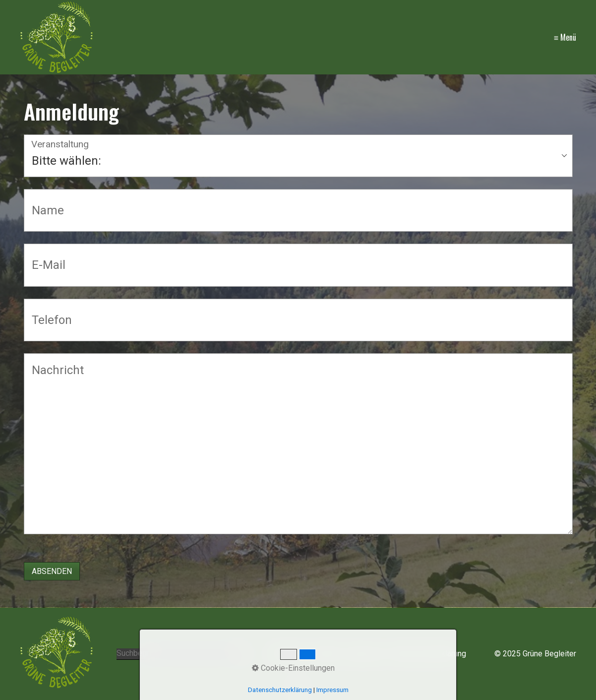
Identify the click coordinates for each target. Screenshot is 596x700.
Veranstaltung (60, 145)
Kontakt (326, 654)
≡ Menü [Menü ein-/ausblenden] (565, 37)
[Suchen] (240, 654)
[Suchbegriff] (180, 654)
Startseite (290, 654)
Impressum (365, 654)
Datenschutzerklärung (428, 654)
